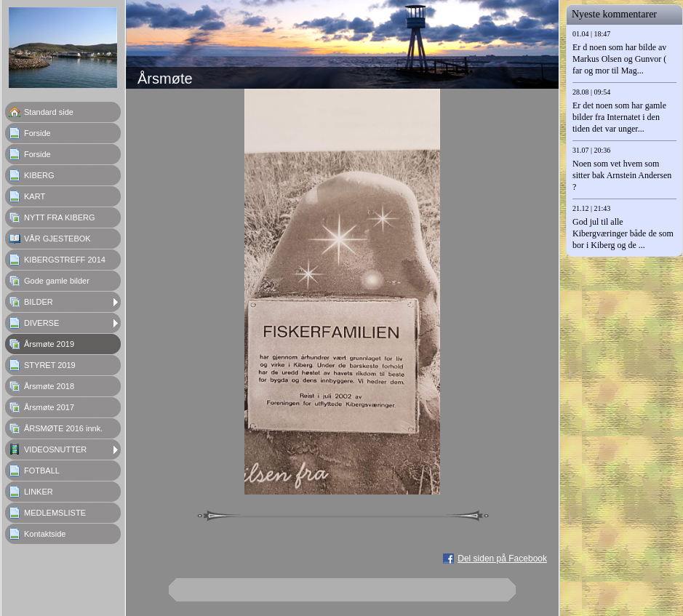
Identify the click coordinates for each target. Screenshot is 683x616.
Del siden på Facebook (502, 559)
